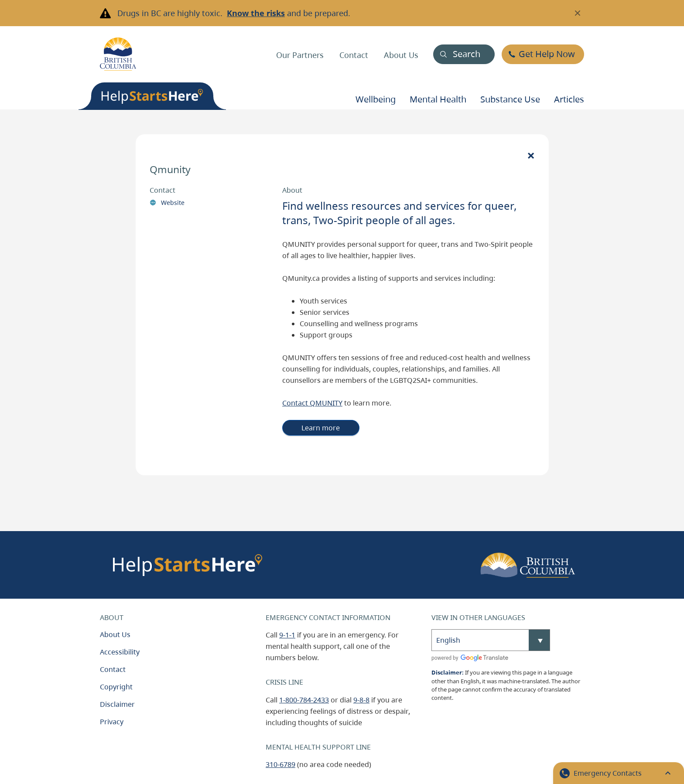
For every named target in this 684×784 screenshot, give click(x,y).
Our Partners (300, 55)
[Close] (531, 155)
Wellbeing (376, 99)
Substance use (510, 99)
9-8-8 (361, 700)
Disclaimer (117, 704)
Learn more (321, 428)
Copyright (116, 687)
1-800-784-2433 (304, 700)
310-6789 (280, 764)
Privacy (112, 722)
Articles (569, 99)
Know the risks (256, 13)
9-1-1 (287, 635)
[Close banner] (578, 13)
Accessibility (120, 652)
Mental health (438, 99)
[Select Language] (491, 640)
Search (467, 54)
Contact (354, 55)
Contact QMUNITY (312, 403)
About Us (401, 55)
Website (173, 203)
